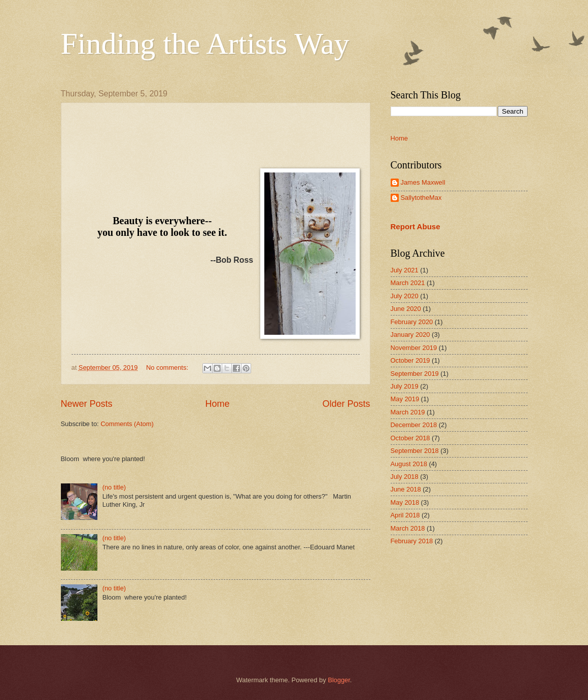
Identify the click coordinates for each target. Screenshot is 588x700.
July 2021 (405, 270)
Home (217, 404)
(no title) (114, 487)
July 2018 (405, 477)
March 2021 (408, 283)
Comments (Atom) (127, 424)
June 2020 (406, 309)
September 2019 (415, 374)
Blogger (339, 680)
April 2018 (405, 515)
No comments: (168, 367)
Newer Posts (87, 404)
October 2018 (410, 438)
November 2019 (414, 348)
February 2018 (412, 541)
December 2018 (414, 425)
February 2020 (412, 322)
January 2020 (410, 335)
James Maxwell (423, 182)
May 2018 (405, 502)
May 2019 (405, 399)
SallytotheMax (421, 198)
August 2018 (409, 464)
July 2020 (405, 296)
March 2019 (408, 412)
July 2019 (405, 386)
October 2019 (410, 360)
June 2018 (406, 489)
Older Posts (346, 404)
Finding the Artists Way (205, 44)
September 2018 (415, 451)
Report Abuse (416, 226)
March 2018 (408, 528)
